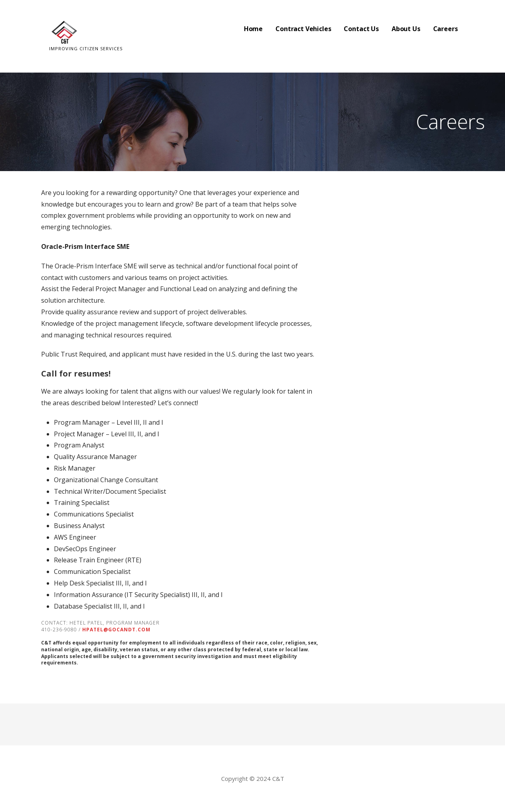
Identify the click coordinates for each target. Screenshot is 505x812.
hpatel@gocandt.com (116, 630)
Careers (446, 29)
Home (253, 29)
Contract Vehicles (303, 29)
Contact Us (361, 29)
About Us (406, 29)
